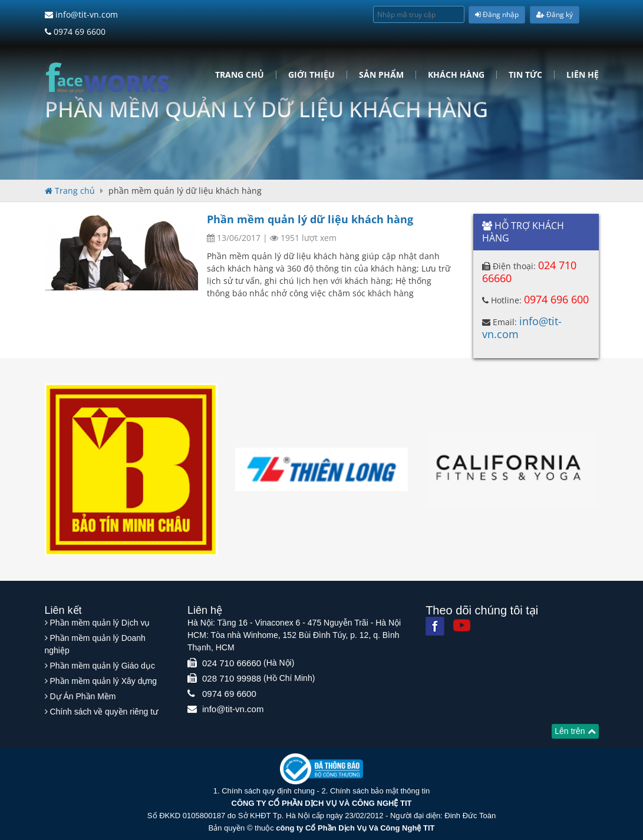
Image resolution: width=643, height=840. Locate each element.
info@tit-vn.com (81, 14)
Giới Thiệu (311, 75)
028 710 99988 (232, 678)
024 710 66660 (232, 663)
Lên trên (575, 731)
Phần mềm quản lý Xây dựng (103, 681)
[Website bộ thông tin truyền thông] (321, 768)
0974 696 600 (556, 299)
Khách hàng (456, 75)
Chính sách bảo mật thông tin (380, 791)
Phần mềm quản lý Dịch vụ (100, 623)
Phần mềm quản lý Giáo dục (102, 666)
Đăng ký (555, 14)
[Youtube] (462, 625)
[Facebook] (435, 626)
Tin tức (525, 75)
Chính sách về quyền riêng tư (104, 712)
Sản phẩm (381, 75)
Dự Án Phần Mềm (83, 696)
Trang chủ (240, 75)
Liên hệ (583, 75)
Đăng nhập (497, 14)
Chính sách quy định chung (268, 791)
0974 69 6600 (75, 32)
